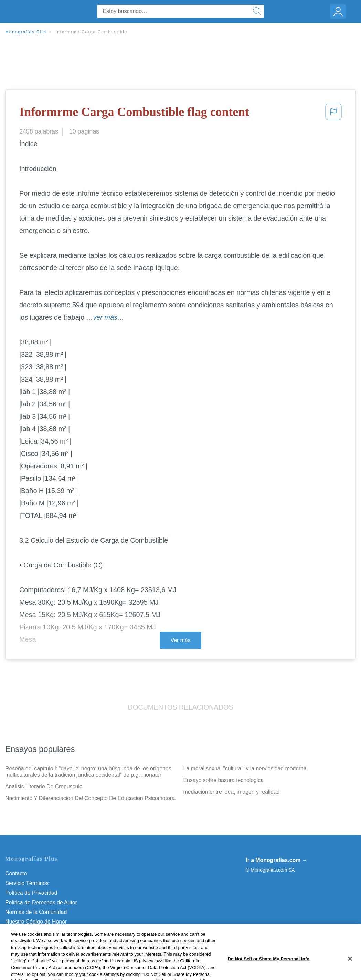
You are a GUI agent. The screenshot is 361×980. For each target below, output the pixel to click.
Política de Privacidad (31, 893)
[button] (333, 114)
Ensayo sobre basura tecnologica (224, 780)
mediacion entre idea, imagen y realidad (232, 792)
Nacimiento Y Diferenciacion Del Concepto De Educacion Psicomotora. (91, 798)
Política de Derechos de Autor (41, 902)
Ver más (181, 640)
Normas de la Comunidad (36, 912)
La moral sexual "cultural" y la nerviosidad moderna (245, 769)
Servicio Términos (27, 883)
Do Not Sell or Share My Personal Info (51, 931)
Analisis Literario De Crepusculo (44, 786)
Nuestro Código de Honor (36, 922)
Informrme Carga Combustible (91, 32)
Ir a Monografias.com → (277, 860)
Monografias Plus (26, 32)
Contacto (16, 874)
